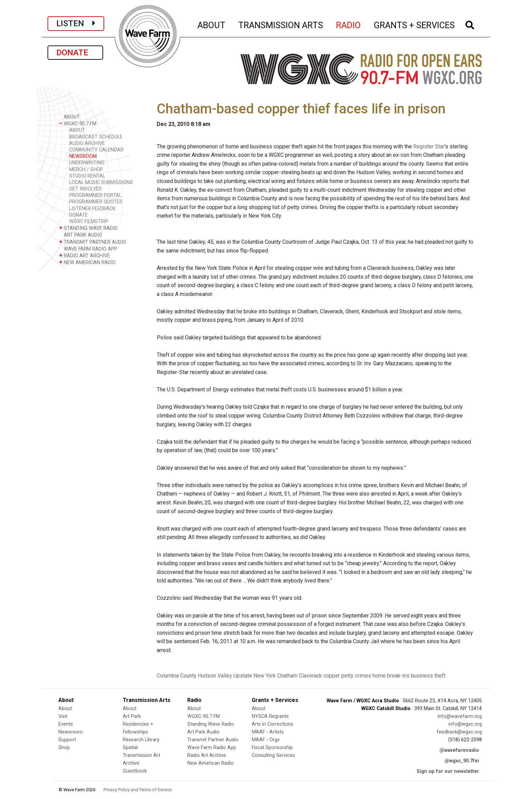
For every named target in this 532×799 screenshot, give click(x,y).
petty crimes (356, 676)
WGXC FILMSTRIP (89, 221)
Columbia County (177, 676)
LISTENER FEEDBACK (92, 209)
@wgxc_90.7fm (462, 761)
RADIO (349, 24)
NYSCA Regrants (270, 716)
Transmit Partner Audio (213, 740)
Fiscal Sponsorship (272, 748)
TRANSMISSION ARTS (281, 24)
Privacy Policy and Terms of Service (138, 790)
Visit (63, 716)
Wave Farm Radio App (212, 748)
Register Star (429, 146)
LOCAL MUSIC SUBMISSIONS (101, 182)
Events (66, 724)
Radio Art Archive (207, 755)
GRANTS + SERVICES (414, 24)
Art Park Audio (203, 732)
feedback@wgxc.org (459, 732)
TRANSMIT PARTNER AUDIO (93, 242)
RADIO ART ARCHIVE (84, 255)
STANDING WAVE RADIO (88, 228)
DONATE (75, 53)
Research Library (141, 740)
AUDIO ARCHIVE (87, 143)
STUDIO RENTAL (87, 176)
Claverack (310, 676)
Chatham (287, 676)
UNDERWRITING (87, 163)
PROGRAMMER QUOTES (96, 202)
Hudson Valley (215, 676)
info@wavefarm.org (460, 716)
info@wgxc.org (465, 724)
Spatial (130, 748)
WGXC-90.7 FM (78, 123)
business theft (428, 676)
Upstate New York (255, 676)
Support (67, 740)
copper (332, 676)
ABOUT (212, 24)
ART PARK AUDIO (81, 235)
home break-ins (391, 676)
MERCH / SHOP (86, 170)
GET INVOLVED (85, 189)
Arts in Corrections (272, 724)
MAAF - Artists (268, 732)
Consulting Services (273, 755)
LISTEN (76, 23)
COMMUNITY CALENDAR (96, 150)
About (65, 709)
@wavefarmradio (459, 750)
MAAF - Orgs (266, 740)
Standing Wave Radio (211, 724)
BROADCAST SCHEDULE (96, 137)
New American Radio (211, 763)
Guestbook (135, 771)
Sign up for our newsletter (448, 771)
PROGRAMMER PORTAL (95, 195)
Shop (64, 748)
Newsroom (71, 732)
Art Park (132, 716)
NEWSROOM (83, 156)
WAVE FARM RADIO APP (88, 249)
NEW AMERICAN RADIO (87, 262)
